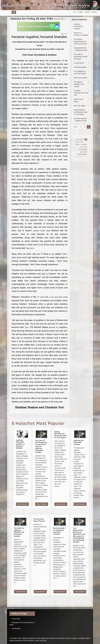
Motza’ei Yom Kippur (82, 100)
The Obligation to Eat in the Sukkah (82, 72)
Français (94, 12)
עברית (75, 12)
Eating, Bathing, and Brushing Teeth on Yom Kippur (82, 112)
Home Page (16, 619)
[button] (38, 27)
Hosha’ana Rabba (82, 67)
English (81, 12)
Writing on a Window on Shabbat (82, 34)
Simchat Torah (82, 63)
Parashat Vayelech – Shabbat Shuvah (82, 120)
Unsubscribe (16, 628)
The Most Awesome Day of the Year (82, 93)
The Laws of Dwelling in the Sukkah (82, 84)
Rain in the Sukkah (82, 78)
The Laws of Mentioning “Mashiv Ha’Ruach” (82, 57)
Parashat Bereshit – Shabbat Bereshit (82, 49)
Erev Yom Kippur (82, 106)
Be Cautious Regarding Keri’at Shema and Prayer (82, 41)
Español (87, 12)
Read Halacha (22, 504)
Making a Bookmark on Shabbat (82, 26)
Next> (76, 127)
